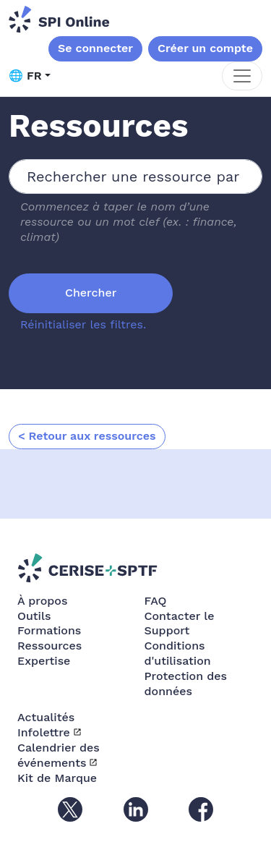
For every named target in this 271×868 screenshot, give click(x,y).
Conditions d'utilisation (178, 653)
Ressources (50, 646)
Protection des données (186, 684)
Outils (34, 616)
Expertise (44, 661)
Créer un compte (205, 48)
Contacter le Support (180, 624)
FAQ (156, 601)
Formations (49, 630)
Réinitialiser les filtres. (83, 324)
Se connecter (95, 48)
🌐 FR (25, 76)
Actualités (46, 717)
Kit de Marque (57, 778)
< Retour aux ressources (87, 436)
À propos (42, 601)
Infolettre (44, 732)
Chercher (91, 293)
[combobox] (135, 176)
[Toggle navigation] (242, 76)
